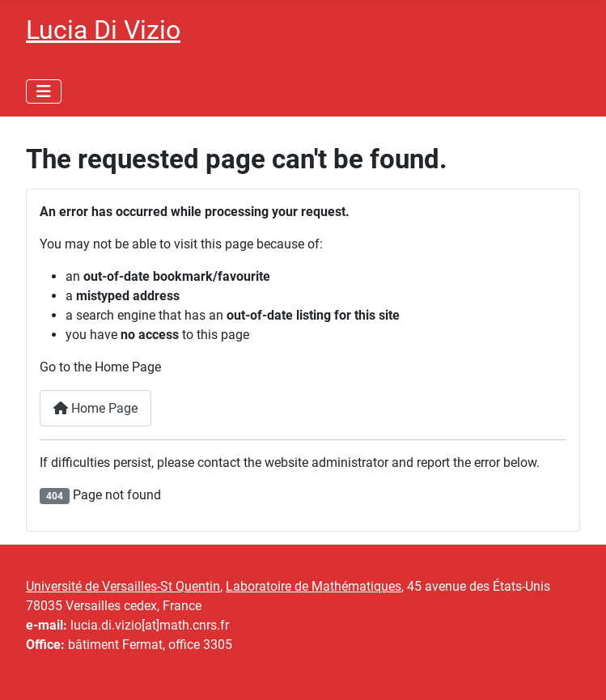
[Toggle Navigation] (44, 91)
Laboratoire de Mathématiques (314, 586)
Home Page (95, 408)
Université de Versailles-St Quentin (123, 586)
